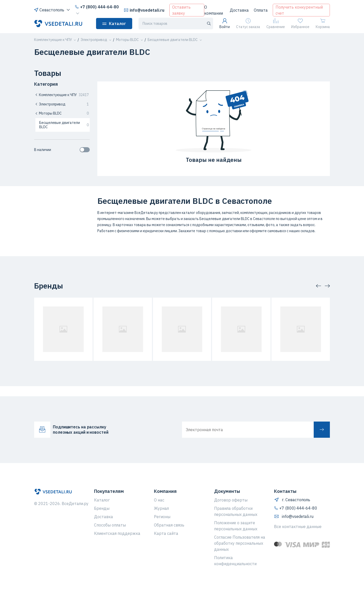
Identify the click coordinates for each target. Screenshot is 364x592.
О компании (214, 10)
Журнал (161, 508)
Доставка (239, 10)
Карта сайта (166, 533)
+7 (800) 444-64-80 (97, 7)
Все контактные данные (298, 527)
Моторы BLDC (62, 113)
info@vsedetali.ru (144, 10)
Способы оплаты (110, 525)
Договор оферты (231, 500)
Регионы (162, 517)
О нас (159, 500)
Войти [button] (225, 24)
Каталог (114, 24)
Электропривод (62, 104)
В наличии (62, 150)
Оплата (261, 10)
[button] (53, 40)
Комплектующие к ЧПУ (62, 95)
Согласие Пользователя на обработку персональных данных (240, 543)
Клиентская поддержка (117, 533)
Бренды (102, 508)
